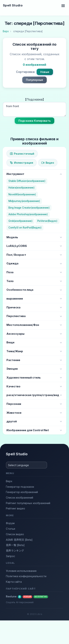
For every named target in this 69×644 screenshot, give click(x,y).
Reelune (27, 597)
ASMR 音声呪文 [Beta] (19, 540)
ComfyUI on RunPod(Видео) (25, 228)
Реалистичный (22, 154)
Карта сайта (14, 582)
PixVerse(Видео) (47, 221)
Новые (45, 72)
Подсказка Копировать (34, 121)
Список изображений (20, 498)
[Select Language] (26, 465)
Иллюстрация (22, 163)
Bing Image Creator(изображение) (29, 208)
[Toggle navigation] (63, 6)
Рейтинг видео (15, 508)
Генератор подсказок (20, 487)
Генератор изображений (22, 492)
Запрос (10, 556)
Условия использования (21, 571)
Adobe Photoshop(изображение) (28, 214)
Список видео (15, 534)
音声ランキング (15, 551)
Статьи (10, 529)
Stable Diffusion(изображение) (27, 181)
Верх (9, 481)
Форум (10, 523)
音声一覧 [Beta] (15, 545)
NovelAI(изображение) (22, 194)
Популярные (34, 80)
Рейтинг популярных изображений (28, 503)
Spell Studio (13, 5)
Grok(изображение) (21, 221)
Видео (48, 163)
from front (34, 109)
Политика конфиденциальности (26, 576)
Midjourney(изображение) (24, 201)
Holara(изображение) (22, 188)
